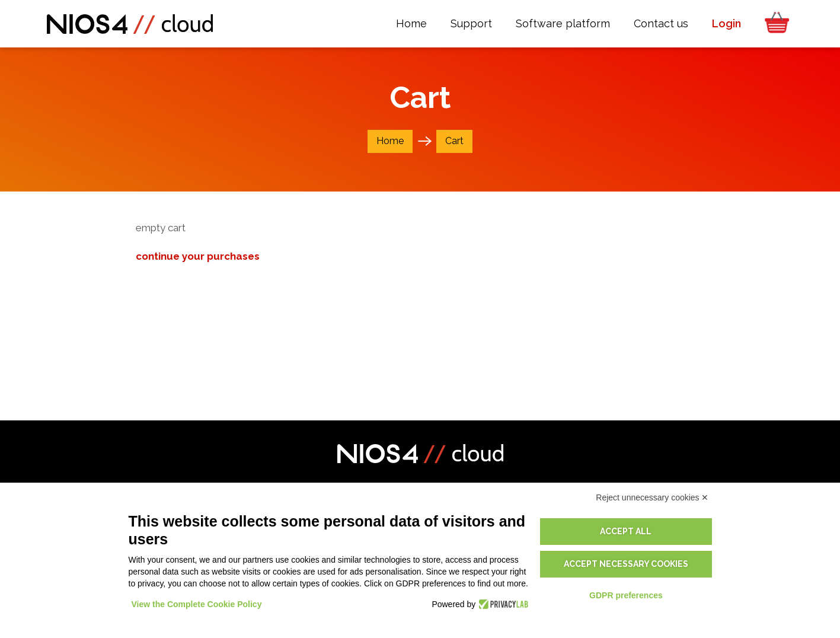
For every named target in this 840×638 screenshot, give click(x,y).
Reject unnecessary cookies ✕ (652, 497)
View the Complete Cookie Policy (197, 604)
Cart (454, 141)
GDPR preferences (626, 595)
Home (390, 141)
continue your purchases (198, 256)
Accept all (626, 531)
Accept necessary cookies (626, 564)
